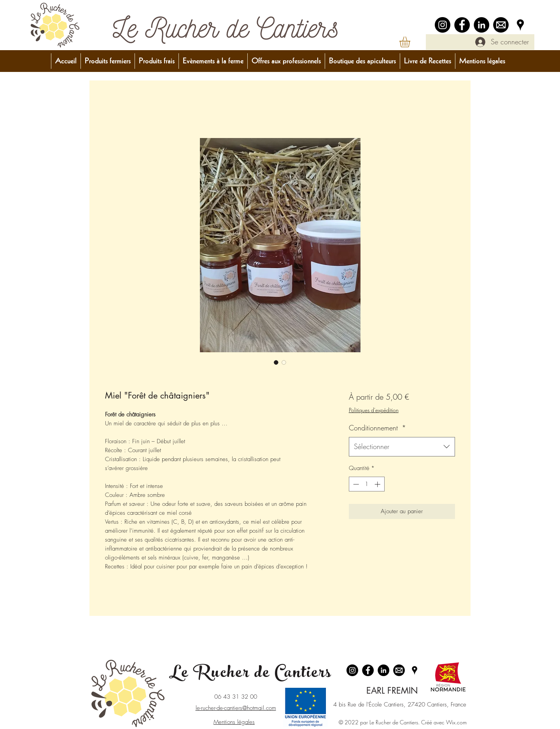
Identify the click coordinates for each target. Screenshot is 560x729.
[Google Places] (520, 25)
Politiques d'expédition (374, 410)
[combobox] (402, 447)
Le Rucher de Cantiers (250, 674)
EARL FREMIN (392, 691)
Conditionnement (377, 428)
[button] (411, 42)
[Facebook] (462, 25)
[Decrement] (355, 484)
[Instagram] (443, 25)
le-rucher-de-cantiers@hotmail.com (236, 708)
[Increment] (378, 484)
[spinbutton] (367, 484)
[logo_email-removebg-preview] (501, 25)
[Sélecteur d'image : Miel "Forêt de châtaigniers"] (276, 362)
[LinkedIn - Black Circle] (481, 25)
